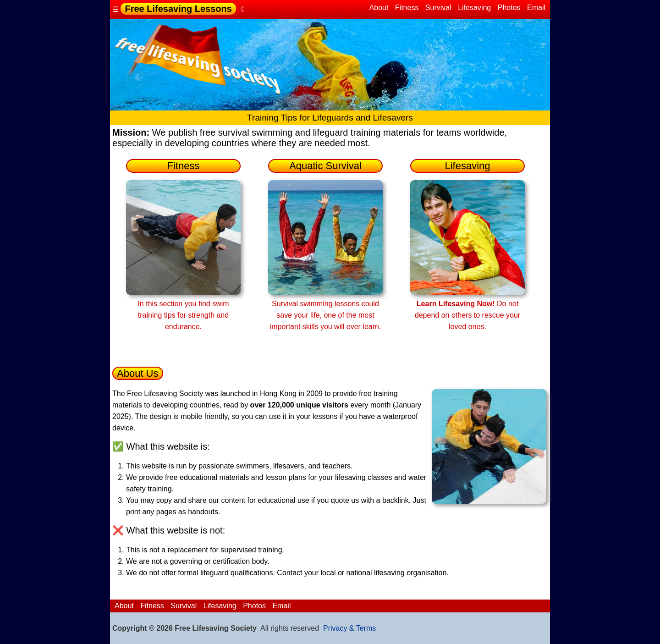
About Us (138, 373)
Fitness (407, 8)
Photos (509, 8)
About (379, 8)
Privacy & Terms (349, 628)
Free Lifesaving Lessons (178, 9)
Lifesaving (474, 8)
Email (536, 8)
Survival (438, 8)
